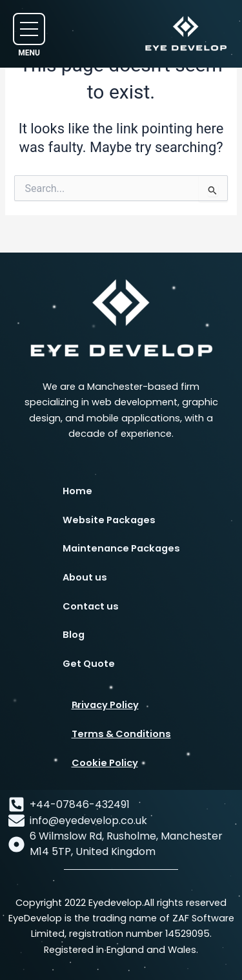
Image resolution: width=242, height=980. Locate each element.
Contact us (91, 606)
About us (85, 577)
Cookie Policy (105, 763)
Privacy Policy (105, 705)
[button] (29, 29)
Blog (74, 635)
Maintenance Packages (121, 548)
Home (77, 491)
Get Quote (89, 664)
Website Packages (109, 520)
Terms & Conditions (121, 734)
